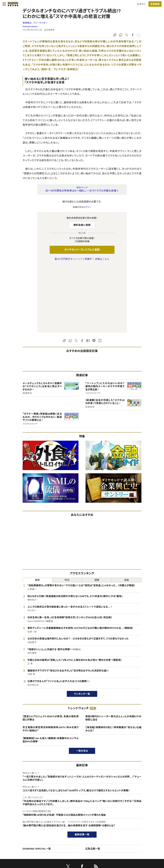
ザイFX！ (73, 842)
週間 (97, 512)
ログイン (141, 4)
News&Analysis (30, 26)
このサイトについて (21, 814)
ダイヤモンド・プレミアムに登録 (82, 250)
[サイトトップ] (12, 4)
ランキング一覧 (82, 626)
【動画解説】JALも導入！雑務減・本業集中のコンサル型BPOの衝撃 (51, 672)
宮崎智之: (35, 23)
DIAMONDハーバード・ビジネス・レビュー (88, 825)
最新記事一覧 (82, 767)
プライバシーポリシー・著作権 (26, 842)
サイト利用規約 (19, 831)
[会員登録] (155, 4)
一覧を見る (82, 683)
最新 (38, 512)
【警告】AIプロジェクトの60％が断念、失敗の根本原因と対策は (51, 650)
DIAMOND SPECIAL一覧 (37, 781)
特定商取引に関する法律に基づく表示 (30, 836)
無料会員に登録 (82, 225)
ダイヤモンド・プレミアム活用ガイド (28, 825)
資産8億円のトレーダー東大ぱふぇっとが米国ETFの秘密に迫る (113, 650)
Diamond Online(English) (81, 814)
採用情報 (132, 825)
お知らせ (132, 831)
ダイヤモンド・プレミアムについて (27, 820)
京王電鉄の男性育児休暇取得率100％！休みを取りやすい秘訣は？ (51, 661)
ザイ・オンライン (76, 836)
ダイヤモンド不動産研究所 (81, 847)
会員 (127, 512)
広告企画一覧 (93, 781)
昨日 (67, 512)
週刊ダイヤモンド (77, 820)
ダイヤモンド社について (140, 808)
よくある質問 (18, 847)
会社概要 (132, 820)
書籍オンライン (76, 831)
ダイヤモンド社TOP (137, 814)
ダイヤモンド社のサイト (80, 808)
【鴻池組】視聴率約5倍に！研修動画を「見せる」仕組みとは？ (113, 661)
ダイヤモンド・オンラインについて (29, 808)
